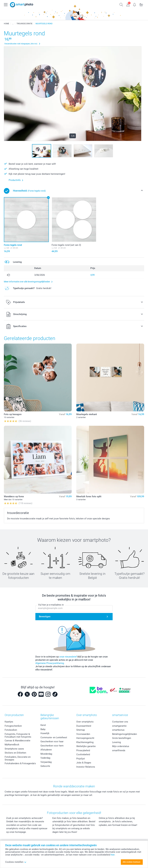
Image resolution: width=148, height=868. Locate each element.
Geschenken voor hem (52, 746)
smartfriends (119, 750)
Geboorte (45, 766)
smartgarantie (119, 726)
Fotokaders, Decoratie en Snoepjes (18, 758)
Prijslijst (81, 759)
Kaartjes (9, 722)
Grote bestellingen (122, 738)
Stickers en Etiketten (15, 753)
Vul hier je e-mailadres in (51, 605)
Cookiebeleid (83, 754)
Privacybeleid (83, 750)
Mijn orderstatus (121, 746)
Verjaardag (46, 762)
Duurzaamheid (84, 726)
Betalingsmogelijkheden (125, 734)
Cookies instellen (16, 862)
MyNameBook (12, 745)
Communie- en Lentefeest (54, 737)
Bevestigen (45, 617)
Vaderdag (45, 758)
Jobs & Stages (84, 763)
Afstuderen (46, 750)
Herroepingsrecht (85, 738)
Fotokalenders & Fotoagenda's (20, 763)
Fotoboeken (11, 730)
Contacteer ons (120, 722)
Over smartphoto (85, 722)
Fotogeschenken (13, 726)
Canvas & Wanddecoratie (17, 741)
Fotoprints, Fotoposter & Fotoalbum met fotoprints (18, 735)
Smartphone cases (14, 749)
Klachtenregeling (85, 742)
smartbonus (118, 730)
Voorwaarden (83, 734)
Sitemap (81, 730)
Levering (116, 742)
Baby (43, 729)
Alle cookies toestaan (132, 862)
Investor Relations (86, 767)
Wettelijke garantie (86, 746)
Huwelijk (45, 733)
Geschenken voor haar (52, 741)
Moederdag (46, 754)
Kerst (43, 725)
